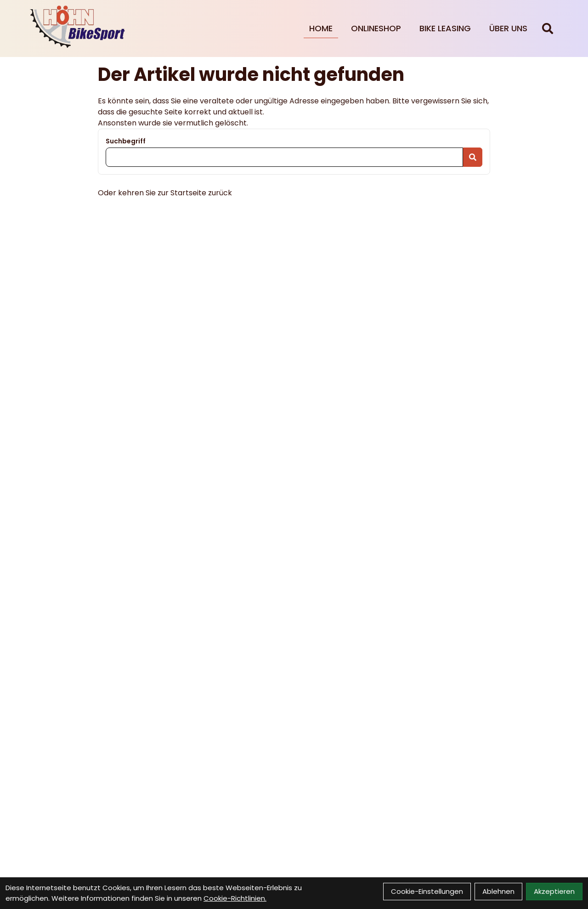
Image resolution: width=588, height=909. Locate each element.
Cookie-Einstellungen (427, 891)
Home (321, 28)
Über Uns (508, 28)
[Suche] (548, 28)
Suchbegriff (126, 141)
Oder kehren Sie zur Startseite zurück (165, 193)
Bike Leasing (445, 28)
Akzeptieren (554, 891)
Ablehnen (498, 891)
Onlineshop (376, 28)
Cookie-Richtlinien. (235, 898)
